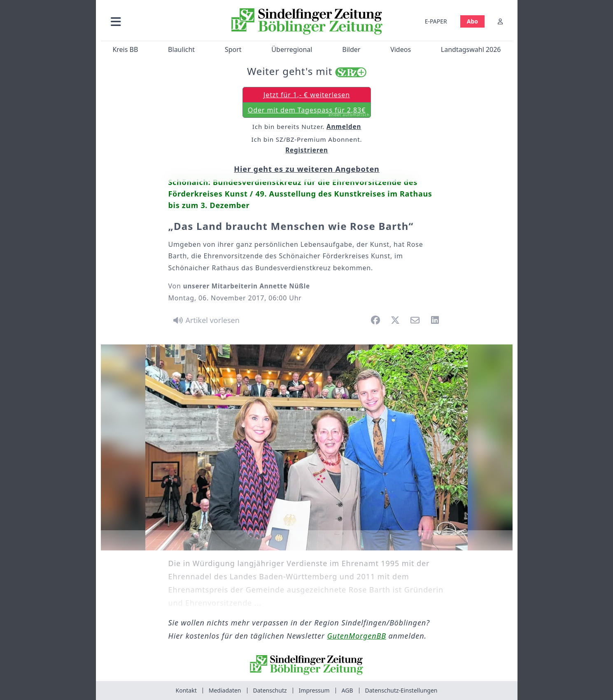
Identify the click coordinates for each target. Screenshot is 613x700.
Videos (401, 49)
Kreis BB (125, 49)
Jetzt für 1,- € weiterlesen (306, 95)
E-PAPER (436, 21)
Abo (472, 21)
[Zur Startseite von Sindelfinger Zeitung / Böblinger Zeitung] (306, 21)
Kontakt (186, 690)
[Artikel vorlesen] (205, 320)
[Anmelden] (500, 21)
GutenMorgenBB (357, 636)
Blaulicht (181, 49)
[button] (160, 21)
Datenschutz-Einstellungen (401, 690)
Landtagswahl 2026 (471, 49)
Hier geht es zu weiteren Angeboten (306, 169)
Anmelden (344, 126)
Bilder (351, 49)
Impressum (314, 690)
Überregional (292, 49)
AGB (347, 690)
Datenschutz (270, 690)
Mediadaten (225, 690)
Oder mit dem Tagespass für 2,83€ (308, 112)
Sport (233, 49)
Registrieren (307, 150)
